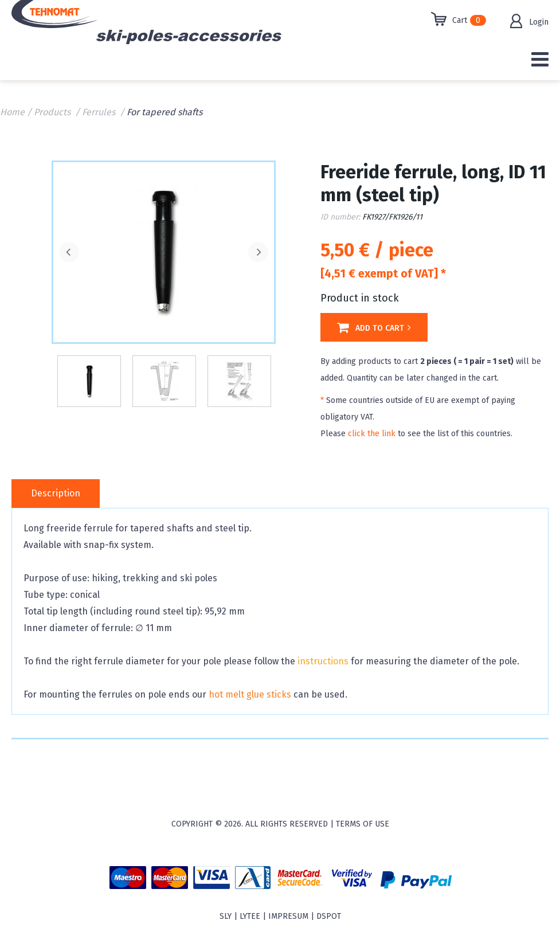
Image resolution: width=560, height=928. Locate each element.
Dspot (329, 916)
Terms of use (363, 824)
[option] (164, 251)
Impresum (288, 916)
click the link (372, 434)
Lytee (250, 916)
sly (226, 916)
